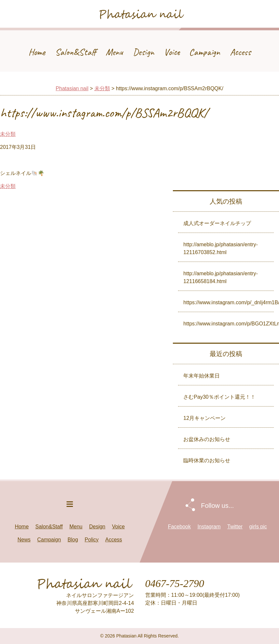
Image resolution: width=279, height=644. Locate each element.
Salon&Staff (76, 52)
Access (240, 52)
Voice (172, 52)
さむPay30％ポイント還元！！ (219, 397)
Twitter (235, 527)
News (24, 540)
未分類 (102, 88)
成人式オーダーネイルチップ (217, 223)
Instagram (209, 527)
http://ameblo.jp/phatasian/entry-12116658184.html (221, 277)
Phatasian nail (72, 88)
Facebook (179, 527)
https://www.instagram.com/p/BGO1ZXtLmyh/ (229, 324)
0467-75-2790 (175, 583)
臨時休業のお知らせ (207, 460)
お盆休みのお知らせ (207, 439)
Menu (114, 52)
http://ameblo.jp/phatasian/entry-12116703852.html (221, 248)
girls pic (258, 527)
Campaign (205, 52)
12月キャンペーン (204, 418)
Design (143, 52)
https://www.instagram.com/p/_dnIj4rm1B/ (229, 302)
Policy (92, 540)
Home (37, 52)
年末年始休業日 (202, 376)
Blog (73, 540)
